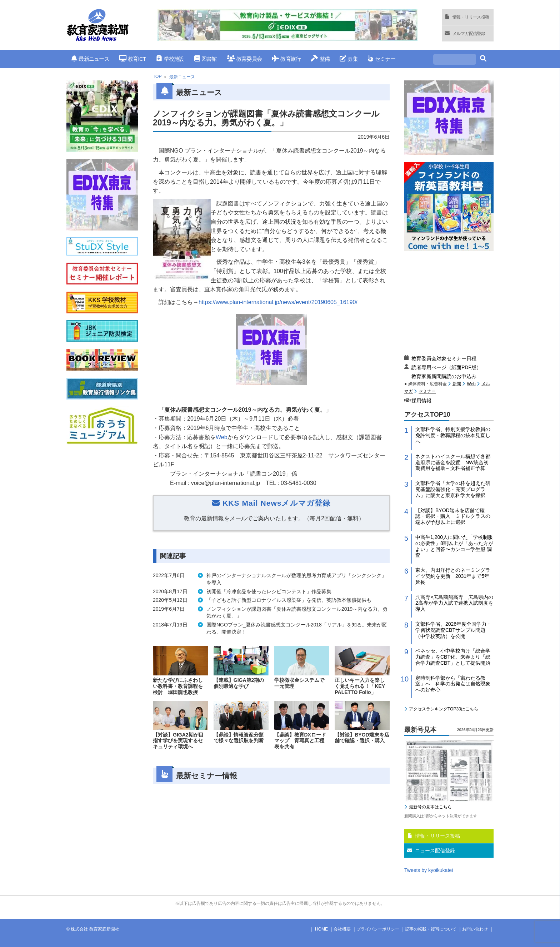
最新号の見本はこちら (430, 807)
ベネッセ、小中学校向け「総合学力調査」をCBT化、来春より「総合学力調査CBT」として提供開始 (453, 657)
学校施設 (170, 59)
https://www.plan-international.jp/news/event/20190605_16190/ (278, 302)
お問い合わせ (475, 929)
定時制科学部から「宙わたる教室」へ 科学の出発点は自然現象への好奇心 (453, 684)
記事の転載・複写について (431, 929)
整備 (320, 59)
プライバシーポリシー (378, 929)
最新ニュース (90, 59)
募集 (349, 59)
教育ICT (133, 59)
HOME (321, 929)
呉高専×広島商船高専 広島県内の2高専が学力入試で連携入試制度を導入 (454, 603)
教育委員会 (244, 59)
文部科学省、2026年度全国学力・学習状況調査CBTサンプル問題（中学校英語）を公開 (453, 630)
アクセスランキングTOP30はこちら (444, 709)
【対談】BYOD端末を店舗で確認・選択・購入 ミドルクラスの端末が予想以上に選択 (453, 516)
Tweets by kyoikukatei (429, 870)
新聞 (457, 384)
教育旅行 (286, 59)
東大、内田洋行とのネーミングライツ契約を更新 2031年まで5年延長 (453, 576)
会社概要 (342, 929)
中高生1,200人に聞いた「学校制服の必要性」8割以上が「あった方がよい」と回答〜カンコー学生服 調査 (454, 546)
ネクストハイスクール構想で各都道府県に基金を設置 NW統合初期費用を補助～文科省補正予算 (453, 462)
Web (222, 437)
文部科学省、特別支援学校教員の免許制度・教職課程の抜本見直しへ (453, 435)
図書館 (206, 59)
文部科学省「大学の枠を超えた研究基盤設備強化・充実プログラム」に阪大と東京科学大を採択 (453, 489)
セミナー (382, 59)
